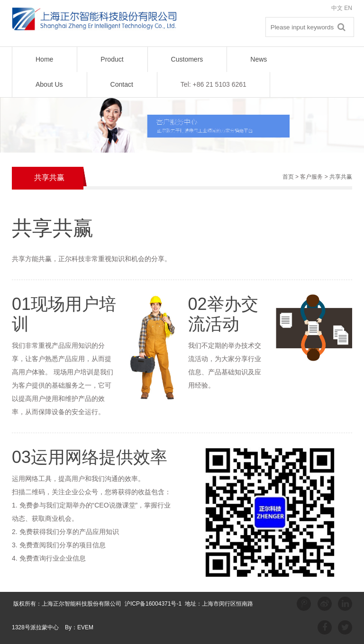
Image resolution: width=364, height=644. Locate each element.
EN (348, 8)
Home (44, 59)
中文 (337, 8)
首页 (288, 177)
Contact (122, 84)
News (259, 59)
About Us (49, 84)
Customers (187, 59)
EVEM (85, 627)
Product (112, 59)
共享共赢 (341, 177)
